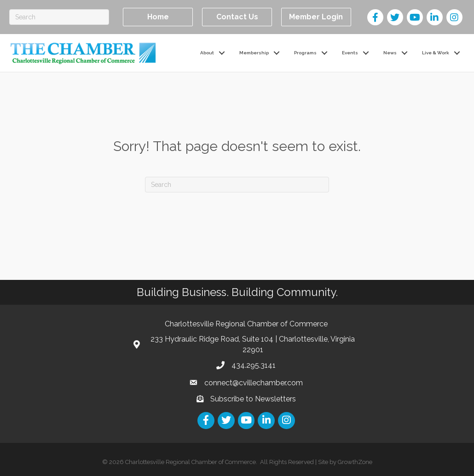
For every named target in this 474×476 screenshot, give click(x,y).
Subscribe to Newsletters (253, 399)
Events (350, 53)
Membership (254, 53)
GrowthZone (355, 462)
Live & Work (436, 53)
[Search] (59, 17)
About (207, 53)
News (390, 53)
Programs (305, 53)
